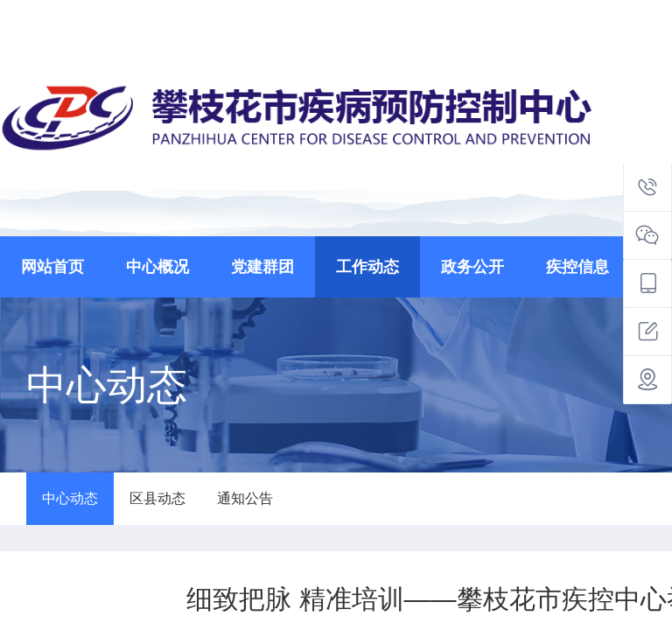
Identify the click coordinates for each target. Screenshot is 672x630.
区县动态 (157, 498)
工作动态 (367, 267)
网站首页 (52, 267)
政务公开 (472, 267)
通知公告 (245, 498)
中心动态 (70, 498)
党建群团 (262, 267)
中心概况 (157, 267)
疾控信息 (577, 267)
